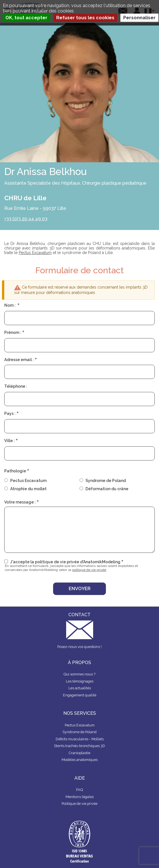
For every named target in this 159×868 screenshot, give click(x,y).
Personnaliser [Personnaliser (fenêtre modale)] (139, 18)
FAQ (79, 790)
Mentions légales (80, 797)
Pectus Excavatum (35, 253)
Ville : (10, 441)
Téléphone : (16, 386)
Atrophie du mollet (28, 489)
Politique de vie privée (79, 804)
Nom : (10, 305)
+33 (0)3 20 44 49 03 (26, 219)
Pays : (10, 413)
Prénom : (13, 332)
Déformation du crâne (107, 489)
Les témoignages (80, 681)
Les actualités (80, 688)
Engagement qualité (80, 695)
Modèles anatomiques (80, 760)
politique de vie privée (89, 570)
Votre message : (20, 502)
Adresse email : (19, 360)
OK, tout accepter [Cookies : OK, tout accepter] (26, 18)
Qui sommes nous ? (79, 674)
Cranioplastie (79, 753)
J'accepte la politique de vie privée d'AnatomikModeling (65, 562)
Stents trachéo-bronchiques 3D (79, 746)
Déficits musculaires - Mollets (80, 739)
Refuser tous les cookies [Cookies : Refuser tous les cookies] (85, 18)
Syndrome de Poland (106, 481)
